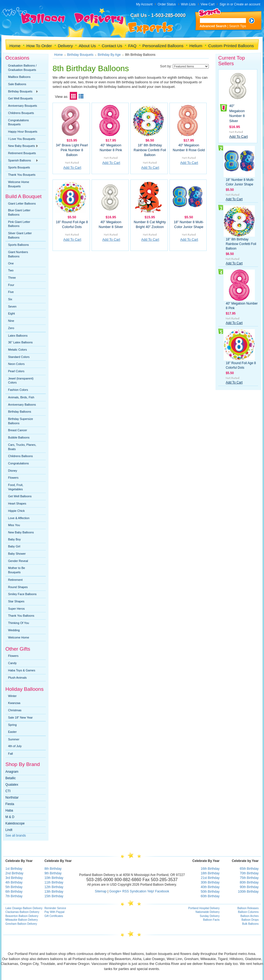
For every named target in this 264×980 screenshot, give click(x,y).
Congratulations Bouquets (18, 122)
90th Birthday (249, 887)
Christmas (15, 710)
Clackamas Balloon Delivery (22, 912)
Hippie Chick (16, 511)
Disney (13, 471)
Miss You (14, 525)
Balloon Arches (250, 916)
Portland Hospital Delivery (204, 908)
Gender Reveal (18, 561)
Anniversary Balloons (22, 405)
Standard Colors (19, 357)
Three (12, 278)
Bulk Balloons (250, 924)
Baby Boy (14, 539)
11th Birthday (54, 882)
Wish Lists (188, 4)
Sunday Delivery (210, 916)
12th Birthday (54, 887)
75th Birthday (249, 878)
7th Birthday (14, 896)
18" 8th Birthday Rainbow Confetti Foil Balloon (150, 150)
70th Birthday (249, 873)
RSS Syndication (134, 891)
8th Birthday (53, 869)
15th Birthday (54, 896)
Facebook (162, 891)
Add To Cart (72, 168)
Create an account (247, 4)
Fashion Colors (18, 390)
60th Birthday (210, 896)
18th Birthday (210, 873)
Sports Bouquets (19, 167)
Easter (12, 732)
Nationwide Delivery (208, 912)
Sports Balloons (18, 245)
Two (11, 270)
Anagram (12, 772)
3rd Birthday (14, 878)
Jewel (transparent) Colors (21, 381)
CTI (8, 791)
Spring (12, 725)
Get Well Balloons (20, 496)
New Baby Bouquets (22, 146)
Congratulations (18, 463)
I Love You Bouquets (22, 139)
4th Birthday (14, 882)
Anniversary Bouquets (23, 106)
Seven (12, 306)
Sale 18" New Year (20, 717)
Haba (9, 810)
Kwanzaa (14, 703)
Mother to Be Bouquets (17, 570)
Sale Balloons (17, 84)
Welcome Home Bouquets (19, 184)
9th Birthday (53, 873)
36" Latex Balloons (20, 342)
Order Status (167, 4)
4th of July (15, 746)
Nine (11, 321)
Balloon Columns (248, 912)
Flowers (13, 478)
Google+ (115, 891)
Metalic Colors (18, 350)
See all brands (16, 836)
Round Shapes (18, 587)
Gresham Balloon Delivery (21, 924)
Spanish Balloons (22, 161)
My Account (144, 4)
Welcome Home (19, 637)
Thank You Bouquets (22, 175)
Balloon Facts (211, 920)
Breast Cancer (18, 430)
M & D (10, 817)
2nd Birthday (14, 873)
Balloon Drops (250, 920)
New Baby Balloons (21, 532)
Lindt (9, 830)
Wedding (14, 630)
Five (11, 292)
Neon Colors (16, 364)
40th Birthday (210, 887)
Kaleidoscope (15, 823)
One (11, 263)
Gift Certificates (54, 916)
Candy (12, 663)
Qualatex (12, 785)
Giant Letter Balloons (22, 203)
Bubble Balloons (19, 437)
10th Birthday (54, 878)
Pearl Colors (16, 371)
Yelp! (151, 891)
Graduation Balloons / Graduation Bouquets (22, 68)
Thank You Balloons (21, 616)
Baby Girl (14, 546)
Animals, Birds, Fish (21, 397)
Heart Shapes (17, 503)
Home (58, 55)
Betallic (11, 778)
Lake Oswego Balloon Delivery (24, 908)
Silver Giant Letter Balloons (20, 235)
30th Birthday (210, 882)
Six (10, 299)
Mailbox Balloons (19, 77)
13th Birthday (54, 892)
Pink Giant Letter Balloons (19, 224)
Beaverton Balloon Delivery (22, 916)
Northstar (12, 798)
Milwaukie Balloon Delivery (22, 920)
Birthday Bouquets (22, 92)
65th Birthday (249, 869)
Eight (11, 313)
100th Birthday (248, 892)
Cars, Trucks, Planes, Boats (22, 447)
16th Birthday (210, 869)
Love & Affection (19, 518)
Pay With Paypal (54, 912)
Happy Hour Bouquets (23, 132)
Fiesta (10, 804)
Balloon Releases (248, 908)
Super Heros (16, 609)
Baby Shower (17, 554)
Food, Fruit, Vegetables (16, 487)
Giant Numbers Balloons (18, 254)
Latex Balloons (18, 336)
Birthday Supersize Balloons (20, 421)
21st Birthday (210, 878)
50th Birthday (210, 892)
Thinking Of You (19, 623)
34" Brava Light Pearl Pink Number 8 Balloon (72, 150)
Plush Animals (17, 678)
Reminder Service (55, 908)
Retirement (15, 580)
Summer (14, 739)
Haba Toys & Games (22, 670)
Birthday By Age (109, 55)
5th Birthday (14, 887)
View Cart (208, 4)
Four (11, 285)
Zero (11, 328)
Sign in (224, 4)
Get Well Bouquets (20, 98)
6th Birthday (14, 892)
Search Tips (238, 26)
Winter (12, 696)
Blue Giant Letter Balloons (19, 212)
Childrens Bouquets (21, 113)
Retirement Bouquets (22, 153)
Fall (11, 754)
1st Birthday (14, 869)
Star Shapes (16, 601)
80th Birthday (249, 882)
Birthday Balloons (20, 412)
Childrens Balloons (20, 456)
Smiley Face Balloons (22, 594)
